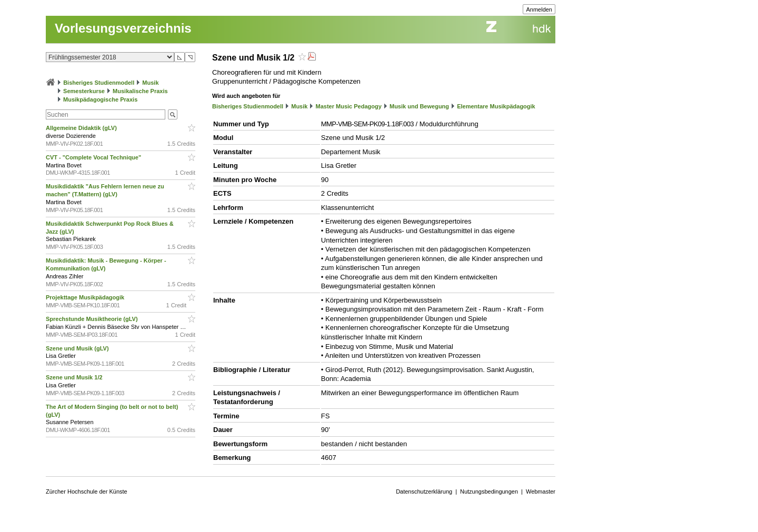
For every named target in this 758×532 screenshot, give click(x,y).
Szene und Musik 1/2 (75, 377)
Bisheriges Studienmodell (99, 83)
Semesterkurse (84, 91)
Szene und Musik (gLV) (78, 348)
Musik (150, 83)
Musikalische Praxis (140, 91)
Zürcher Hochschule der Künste (87, 491)
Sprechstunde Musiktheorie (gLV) (93, 319)
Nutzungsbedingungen (489, 491)
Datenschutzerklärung (424, 491)
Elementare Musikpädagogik (496, 106)
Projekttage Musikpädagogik (86, 297)
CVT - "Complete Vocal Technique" (94, 157)
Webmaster (541, 491)
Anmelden (539, 9)
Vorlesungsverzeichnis (123, 28)
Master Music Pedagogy (349, 106)
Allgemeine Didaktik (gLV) (82, 128)
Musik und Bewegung (419, 106)
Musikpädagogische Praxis (100, 99)
